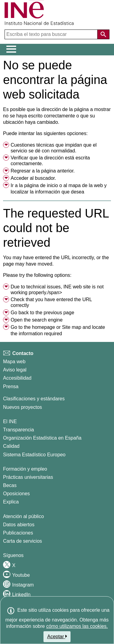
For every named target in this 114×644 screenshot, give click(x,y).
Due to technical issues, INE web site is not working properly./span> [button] (57, 290)
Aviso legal (15, 370)
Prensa (11, 386)
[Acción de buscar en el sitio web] (103, 34)
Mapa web (14, 362)
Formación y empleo (25, 469)
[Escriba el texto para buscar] (52, 34)
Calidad (11, 446)
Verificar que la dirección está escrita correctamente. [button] (50, 161)
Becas (10, 485)
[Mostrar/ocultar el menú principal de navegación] (11, 49)
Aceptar (57, 636)
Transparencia (19, 430)
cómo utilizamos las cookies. (77, 626)
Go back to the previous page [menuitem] (42, 313)
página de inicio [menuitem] (41, 185)
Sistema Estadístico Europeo (34, 455)
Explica (11, 502)
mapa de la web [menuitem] (86, 185)
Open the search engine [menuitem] (37, 320)
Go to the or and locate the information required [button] (58, 331)
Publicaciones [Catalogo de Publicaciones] (18, 533)
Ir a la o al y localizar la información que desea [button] (59, 189)
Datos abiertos (19, 525)
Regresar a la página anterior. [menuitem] (43, 171)
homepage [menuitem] (43, 327)
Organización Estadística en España (42, 438)
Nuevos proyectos (22, 407)
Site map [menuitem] (72, 327)
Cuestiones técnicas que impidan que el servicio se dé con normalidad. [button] (54, 148)
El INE (10, 421)
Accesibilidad (17, 378)
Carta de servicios (22, 541)
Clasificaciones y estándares (34, 399)
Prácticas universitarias (28, 477)
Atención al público (23, 516)
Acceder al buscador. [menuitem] (33, 178)
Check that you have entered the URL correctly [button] (51, 302)
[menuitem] (57, 148)
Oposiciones (16, 494)
